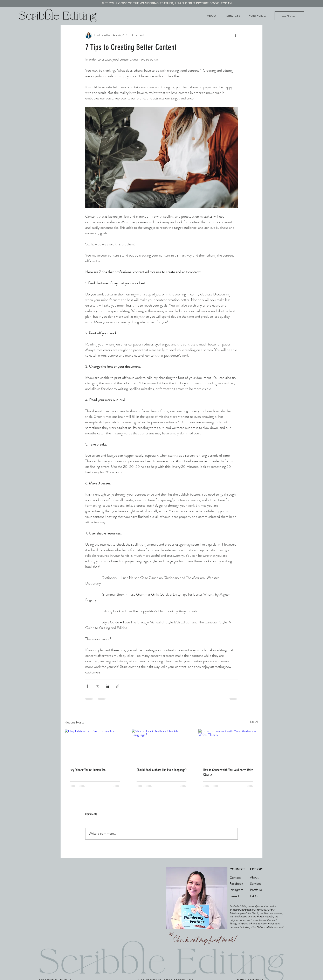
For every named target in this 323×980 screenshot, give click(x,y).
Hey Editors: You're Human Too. (88, 770)
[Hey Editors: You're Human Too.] (95, 746)
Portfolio (256, 890)
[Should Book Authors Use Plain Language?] (162, 746)
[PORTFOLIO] (257, 16)
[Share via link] (118, 686)
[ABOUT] (212, 16)
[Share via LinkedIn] (107, 686)
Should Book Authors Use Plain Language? (161, 770)
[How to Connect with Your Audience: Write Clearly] (228, 746)
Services (256, 884)
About (254, 877)
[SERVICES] (233, 16)
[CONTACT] (289, 16)
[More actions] (235, 35)
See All (254, 722)
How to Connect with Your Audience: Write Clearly (228, 772)
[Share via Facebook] (87, 686)
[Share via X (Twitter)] (97, 686)
